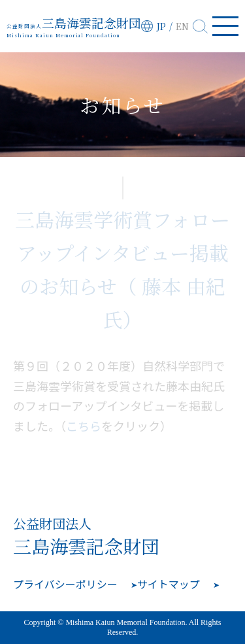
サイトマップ (169, 584)
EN (182, 26)
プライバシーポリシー (65, 584)
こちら (84, 426)
